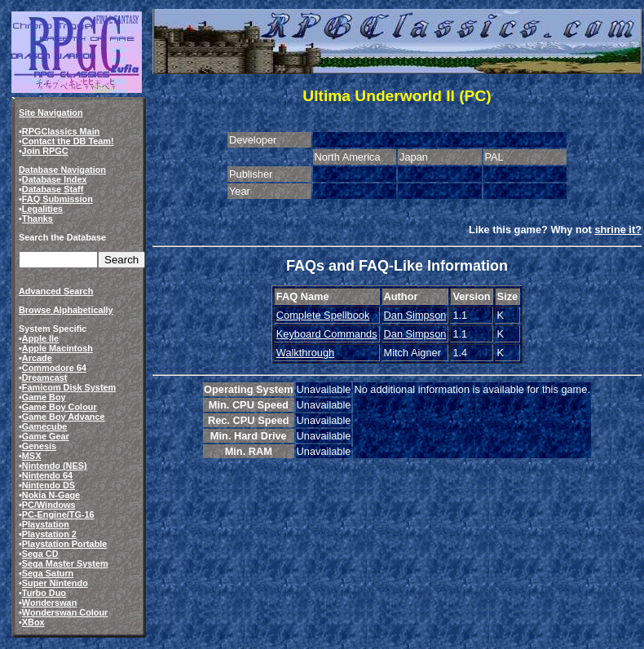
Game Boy (44, 397)
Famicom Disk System (69, 387)
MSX (32, 456)
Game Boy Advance (64, 417)
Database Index (55, 179)
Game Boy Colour (60, 407)
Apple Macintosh (57, 348)
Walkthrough (305, 353)
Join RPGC (45, 151)
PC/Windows (49, 505)
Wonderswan (49, 603)
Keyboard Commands (327, 334)
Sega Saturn (48, 573)
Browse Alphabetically (66, 310)
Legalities (42, 209)
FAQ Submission (57, 199)
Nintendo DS (49, 485)
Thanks (37, 219)
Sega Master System (65, 563)
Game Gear (46, 436)
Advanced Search (56, 291)
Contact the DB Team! (68, 141)
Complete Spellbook (323, 315)
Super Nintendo (55, 583)
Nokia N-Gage (51, 495)
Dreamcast (45, 377)
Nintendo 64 (47, 475)
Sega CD (40, 554)
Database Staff (53, 189)
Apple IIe (40, 338)
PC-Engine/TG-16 (58, 514)
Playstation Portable (65, 544)
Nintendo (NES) (55, 466)
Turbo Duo (44, 593)
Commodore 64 (54, 368)
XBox (33, 622)
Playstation (46, 524)
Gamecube (45, 426)
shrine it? (618, 230)
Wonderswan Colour (65, 612)
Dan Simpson (415, 315)
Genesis (39, 446)
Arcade (37, 358)
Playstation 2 (49, 534)
